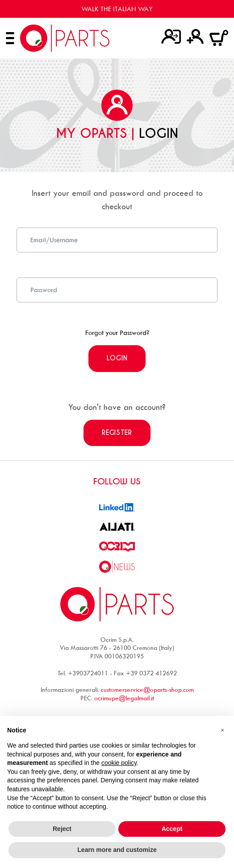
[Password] (117, 290)
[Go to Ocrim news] (117, 566)
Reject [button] (62, 829)
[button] (222, 730)
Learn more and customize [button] (117, 850)
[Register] (195, 36)
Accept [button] (172, 829)
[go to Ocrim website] (117, 546)
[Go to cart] (219, 37)
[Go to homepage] (65, 38)
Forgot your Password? (117, 333)
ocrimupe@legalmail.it (124, 698)
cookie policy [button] (119, 763)
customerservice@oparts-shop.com (147, 689)
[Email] (117, 240)
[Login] (171, 36)
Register (117, 433)
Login (117, 358)
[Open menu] (10, 38)
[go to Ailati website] (117, 526)
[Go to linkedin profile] (117, 506)
